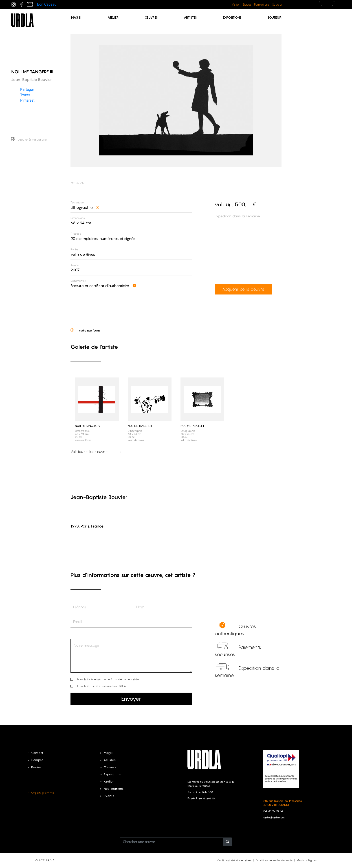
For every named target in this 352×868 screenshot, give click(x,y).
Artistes (190, 17)
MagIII (108, 753)
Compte (37, 760)
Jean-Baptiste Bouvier (99, 497)
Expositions (232, 17)
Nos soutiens (114, 789)
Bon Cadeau (47, 4)
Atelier (113, 17)
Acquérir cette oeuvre (243, 289)
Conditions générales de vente (274, 860)
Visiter (236, 4)
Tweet (25, 95)
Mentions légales (307, 860)
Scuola (277, 4)
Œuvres (151, 17)
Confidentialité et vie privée (234, 860)
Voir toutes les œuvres (96, 451)
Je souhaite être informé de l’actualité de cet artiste (108, 679)
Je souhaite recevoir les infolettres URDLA (101, 686)
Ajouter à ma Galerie (29, 140)
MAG (76, 17)
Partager (27, 90)
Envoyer (131, 699)
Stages (247, 4)
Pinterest (27, 100)
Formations (262, 4)
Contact (37, 753)
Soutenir (274, 17)
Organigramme (43, 793)
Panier (36, 767)
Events (109, 796)
